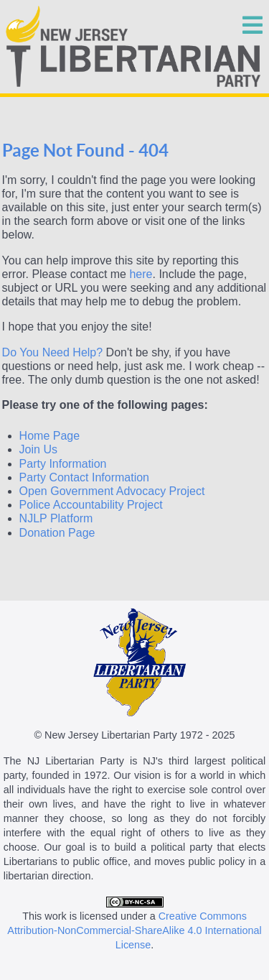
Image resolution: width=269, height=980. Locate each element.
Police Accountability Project (91, 505)
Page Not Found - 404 (85, 151)
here (141, 274)
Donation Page (57, 533)
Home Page (50, 436)
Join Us (38, 449)
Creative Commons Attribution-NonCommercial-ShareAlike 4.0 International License (134, 930)
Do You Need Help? (53, 352)
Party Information (63, 464)
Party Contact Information (84, 477)
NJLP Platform (56, 518)
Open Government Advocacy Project (112, 491)
